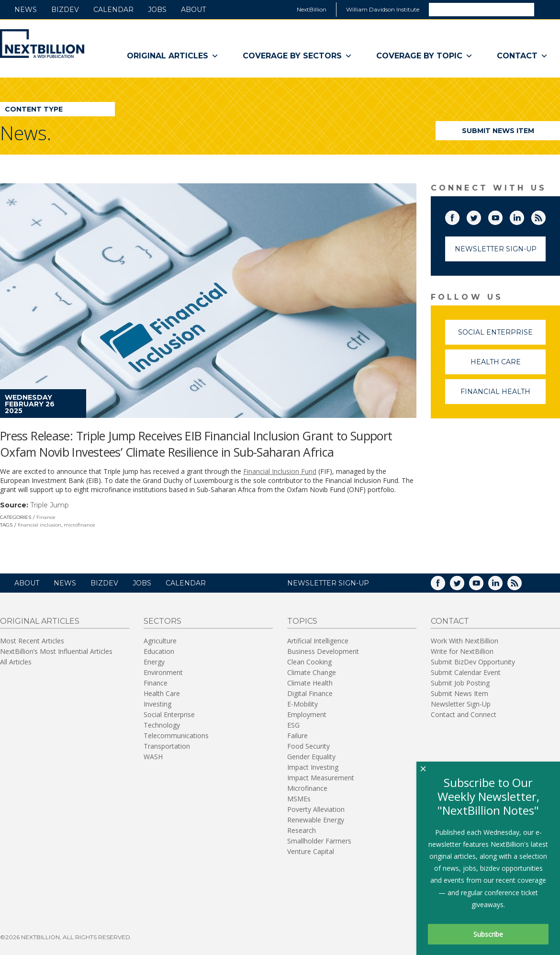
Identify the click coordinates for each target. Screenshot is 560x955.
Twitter (481, 216)
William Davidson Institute (383, 9)
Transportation (167, 746)
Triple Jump (50, 505)
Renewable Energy (316, 820)
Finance (46, 517)
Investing (157, 704)
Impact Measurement (321, 778)
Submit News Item (498, 131)
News (26, 10)
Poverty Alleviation (316, 809)
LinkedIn (524, 216)
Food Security (308, 746)
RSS (545, 216)
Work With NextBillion (465, 641)
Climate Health (310, 683)
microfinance (79, 525)
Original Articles (173, 56)
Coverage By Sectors (297, 56)
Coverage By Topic (425, 56)
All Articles (16, 662)
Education (159, 651)
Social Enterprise (502, 336)
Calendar (113, 10)
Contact (522, 56)
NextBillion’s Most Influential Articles (56, 651)
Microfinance (307, 788)
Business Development (323, 651)
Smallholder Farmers (319, 841)
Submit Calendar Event (466, 672)
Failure (297, 736)
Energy (154, 662)
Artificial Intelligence (318, 641)
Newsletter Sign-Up (496, 249)
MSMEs (299, 799)
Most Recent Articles (32, 641)
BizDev (65, 10)
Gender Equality (311, 757)
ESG (293, 725)
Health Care (508, 366)
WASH (153, 757)
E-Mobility (302, 704)
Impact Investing (313, 767)
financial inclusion (39, 525)
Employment (307, 714)
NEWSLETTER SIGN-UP (328, 583)
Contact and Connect (464, 714)
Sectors (162, 621)
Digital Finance (310, 693)
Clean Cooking (309, 662)
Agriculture (160, 641)
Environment (163, 672)
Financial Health (503, 396)
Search (547, 9)
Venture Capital (311, 851)
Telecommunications (176, 736)
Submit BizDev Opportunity (473, 662)
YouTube (502, 216)
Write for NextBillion (462, 651)
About (193, 10)
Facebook (459, 216)
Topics (302, 621)
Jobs (157, 10)
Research (302, 830)
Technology (162, 725)
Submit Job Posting (460, 683)
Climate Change (312, 672)
